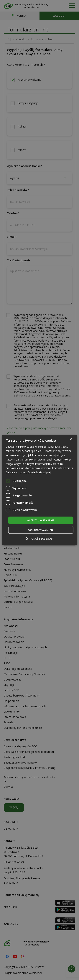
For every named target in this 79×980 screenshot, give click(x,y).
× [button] (71, 439)
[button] (40, 539)
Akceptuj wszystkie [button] (41, 520)
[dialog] (40, 490)
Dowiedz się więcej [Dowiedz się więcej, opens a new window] (39, 473)
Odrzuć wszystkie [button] (41, 530)
